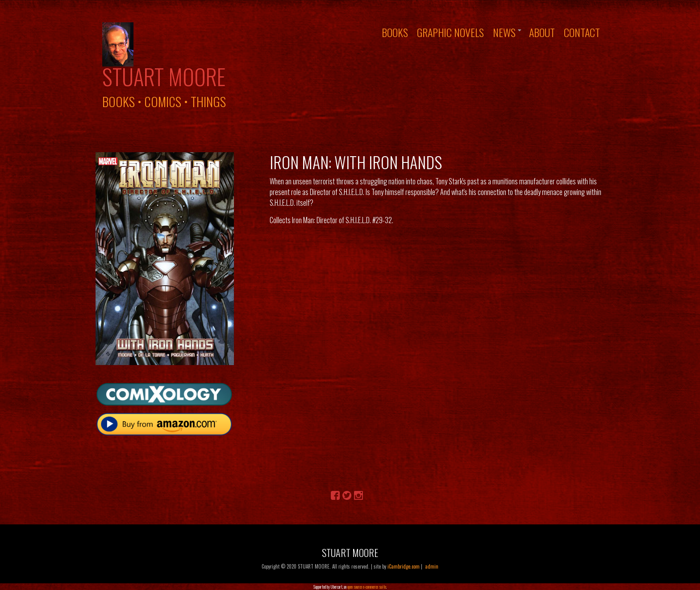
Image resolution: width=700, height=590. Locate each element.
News (504, 32)
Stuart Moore (164, 76)
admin (432, 566)
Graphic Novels (450, 32)
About (542, 32)
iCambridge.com (404, 566)
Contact (582, 32)
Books (395, 32)
